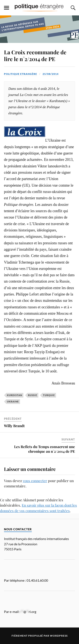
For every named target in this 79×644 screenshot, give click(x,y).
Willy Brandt (14, 426)
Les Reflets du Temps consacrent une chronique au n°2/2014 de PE (45, 449)
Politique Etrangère (21, 74)
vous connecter (35, 481)
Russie (33, 395)
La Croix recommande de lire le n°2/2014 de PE (35, 55)
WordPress (59, 636)
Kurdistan (15, 395)
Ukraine (13, 401)
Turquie (49, 395)
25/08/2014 (51, 74)
